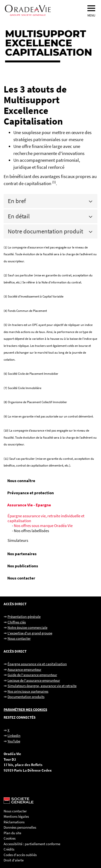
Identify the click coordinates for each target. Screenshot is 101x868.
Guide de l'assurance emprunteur (32, 675)
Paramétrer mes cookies (25, 710)
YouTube (14, 741)
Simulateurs (18, 540)
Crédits (9, 849)
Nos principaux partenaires (28, 691)
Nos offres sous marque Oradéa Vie (43, 526)
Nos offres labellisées (31, 531)
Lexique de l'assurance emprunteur (34, 680)
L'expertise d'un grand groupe (30, 633)
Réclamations (14, 822)
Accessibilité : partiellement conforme (32, 844)
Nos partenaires (22, 554)
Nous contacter (21, 578)
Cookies (10, 838)
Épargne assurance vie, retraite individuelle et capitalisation (46, 518)
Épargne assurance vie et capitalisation (37, 664)
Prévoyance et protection (31, 493)
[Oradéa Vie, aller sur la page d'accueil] (46, 10)
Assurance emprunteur (24, 669)
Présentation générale (24, 617)
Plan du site (12, 833)
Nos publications (23, 566)
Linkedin (14, 736)
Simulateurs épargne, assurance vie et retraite (42, 686)
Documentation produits (26, 697)
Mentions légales (16, 816)
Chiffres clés (17, 622)
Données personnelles (20, 827)
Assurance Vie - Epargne (29, 505)
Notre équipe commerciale (27, 627)
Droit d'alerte (14, 860)
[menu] (91, 8)
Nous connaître (21, 481)
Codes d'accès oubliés (20, 855)
